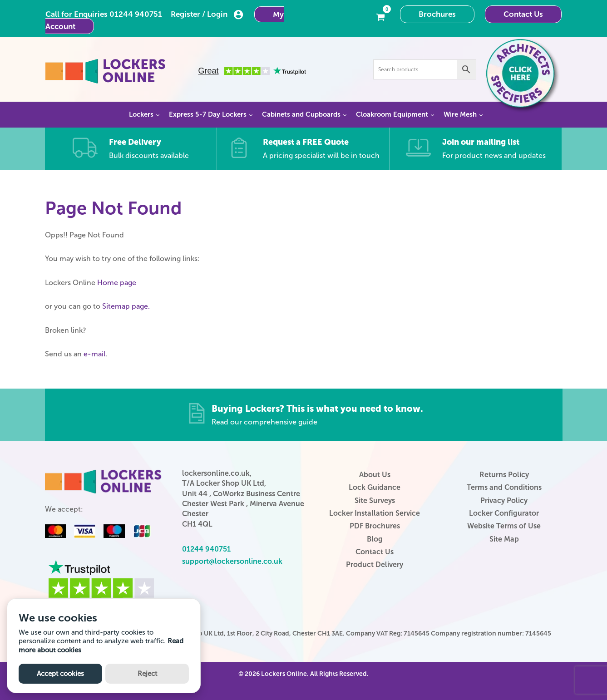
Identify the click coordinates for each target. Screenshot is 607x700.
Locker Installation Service (375, 513)
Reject (147, 674)
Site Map (504, 539)
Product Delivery (375, 564)
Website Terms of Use (504, 526)
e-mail (94, 354)
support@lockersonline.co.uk (232, 561)
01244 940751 (136, 14)
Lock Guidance (375, 487)
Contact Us (523, 14)
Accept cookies (60, 674)
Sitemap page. (126, 306)
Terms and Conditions (504, 487)
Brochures (437, 14)
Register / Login (207, 15)
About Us (375, 475)
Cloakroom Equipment (392, 114)
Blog (375, 539)
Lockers (141, 114)
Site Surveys (375, 500)
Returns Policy (504, 475)
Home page (117, 283)
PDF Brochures (375, 526)
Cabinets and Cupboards (301, 114)
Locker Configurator (504, 513)
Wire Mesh (460, 114)
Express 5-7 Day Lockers (208, 114)
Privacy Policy (504, 500)
